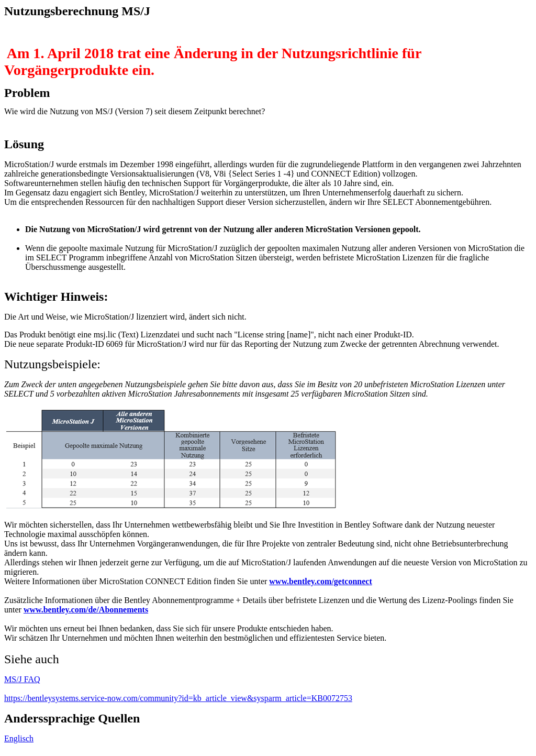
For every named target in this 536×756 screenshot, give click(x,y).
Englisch (19, 738)
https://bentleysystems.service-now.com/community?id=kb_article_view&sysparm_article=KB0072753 (178, 698)
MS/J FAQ (22, 679)
